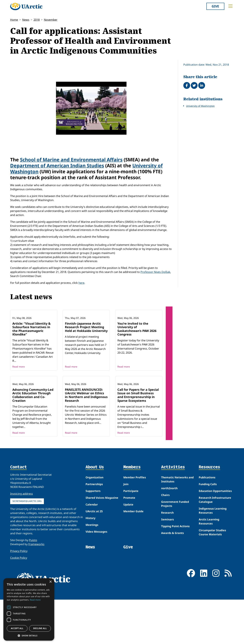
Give (215, 6)
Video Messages (96, 576)
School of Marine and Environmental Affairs (71, 160)
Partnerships (94, 529)
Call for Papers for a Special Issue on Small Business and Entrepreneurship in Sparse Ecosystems (138, 439)
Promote (129, 542)
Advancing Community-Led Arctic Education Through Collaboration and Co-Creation (33, 439)
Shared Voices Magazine (102, 542)
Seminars (167, 564)
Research (167, 557)
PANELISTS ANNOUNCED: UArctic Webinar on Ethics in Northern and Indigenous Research (86, 439)
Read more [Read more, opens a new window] (35, 600)
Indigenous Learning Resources (213, 555)
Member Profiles (135, 522)
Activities (173, 512)
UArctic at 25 (94, 556)
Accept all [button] (17, 628)
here (81, 283)
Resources (209, 512)
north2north (169, 533)
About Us (95, 512)
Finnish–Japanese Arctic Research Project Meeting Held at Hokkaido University (86, 349)
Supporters (93, 536)
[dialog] (29, 609)
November (51, 20)
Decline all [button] (40, 628)
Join (126, 529)
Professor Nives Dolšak (155, 272)
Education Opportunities (215, 536)
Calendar (92, 549)
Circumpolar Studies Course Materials (212, 577)
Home (14, 20)
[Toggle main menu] (230, 6)
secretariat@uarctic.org (27, 546)
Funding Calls (208, 529)
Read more (19, 389)
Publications (207, 522)
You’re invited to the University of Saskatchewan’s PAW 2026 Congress (137, 351)
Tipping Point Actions (175, 571)
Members (132, 512)
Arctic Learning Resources (209, 566)
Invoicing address (22, 538)
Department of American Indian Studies (57, 165)
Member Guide (133, 556)
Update (128, 549)
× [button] (50, 582)
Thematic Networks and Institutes (177, 524)
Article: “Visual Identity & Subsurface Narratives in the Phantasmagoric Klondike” (32, 351)
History (90, 563)
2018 (37, 20)
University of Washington (200, 106)
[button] (29, 636)
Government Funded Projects (175, 548)
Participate (131, 536)
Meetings (92, 569)
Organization (94, 522)
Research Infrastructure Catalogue (215, 544)
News (26, 20)
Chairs (165, 540)
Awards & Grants (172, 578)
